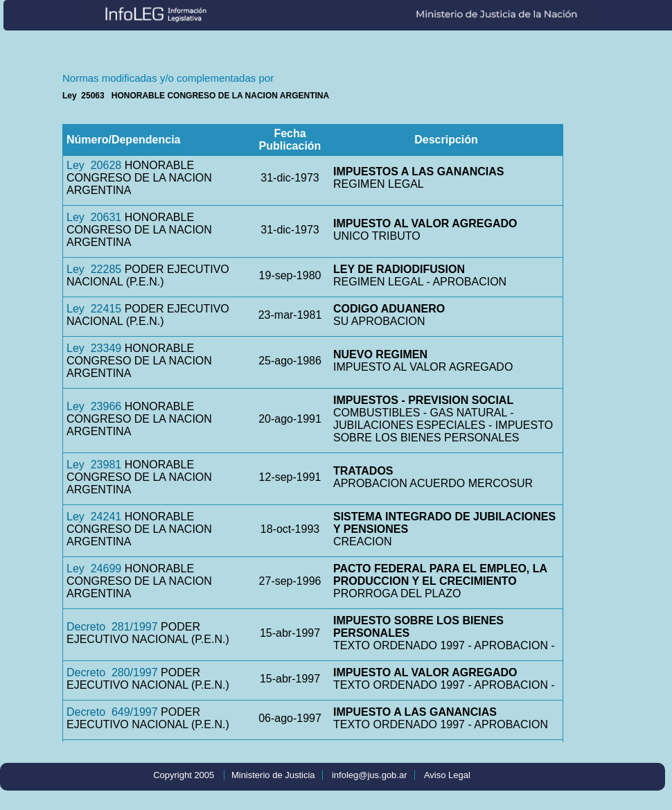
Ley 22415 (94, 309)
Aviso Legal (447, 775)
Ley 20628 (94, 165)
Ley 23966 (94, 406)
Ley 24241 (94, 517)
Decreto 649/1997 (112, 712)
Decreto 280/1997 (112, 672)
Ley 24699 (94, 569)
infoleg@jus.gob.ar (370, 775)
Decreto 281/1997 (112, 627)
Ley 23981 (94, 465)
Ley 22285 (94, 269)
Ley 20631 (94, 217)
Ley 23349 (94, 348)
